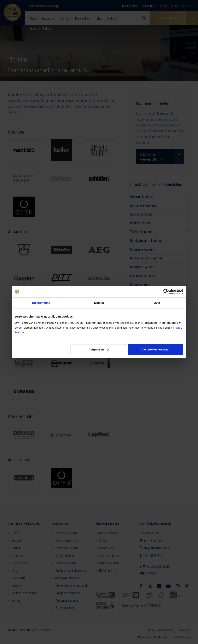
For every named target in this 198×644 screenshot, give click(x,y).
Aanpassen (99, 349)
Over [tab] (157, 303)
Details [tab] (99, 303)
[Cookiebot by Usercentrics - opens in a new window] (166, 292)
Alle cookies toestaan (155, 349)
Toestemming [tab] (41, 303)
